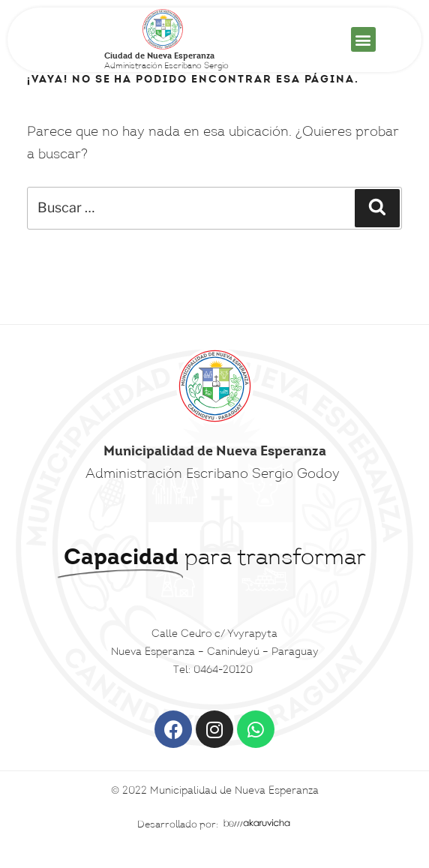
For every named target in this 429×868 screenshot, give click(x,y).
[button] (363, 39)
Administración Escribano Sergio (166, 62)
